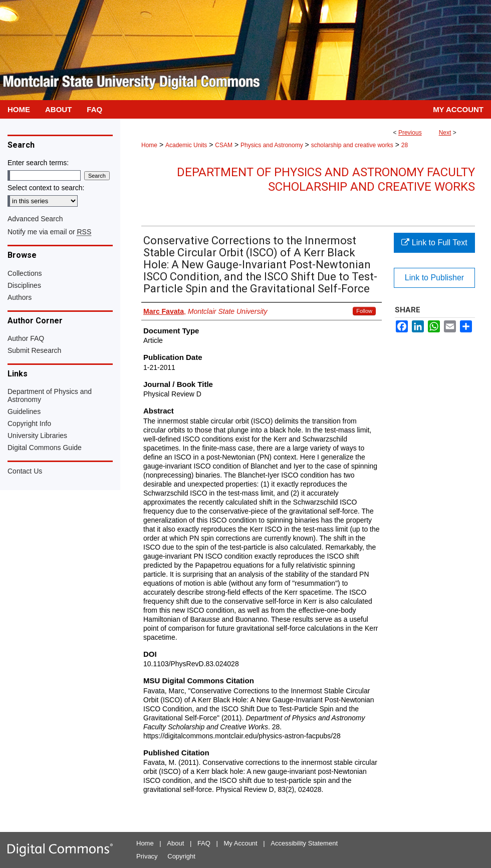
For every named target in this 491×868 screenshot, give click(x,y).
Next (445, 133)
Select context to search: (46, 188)
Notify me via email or (49, 232)
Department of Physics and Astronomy (50, 395)
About (175, 843)
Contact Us (25, 471)
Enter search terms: (38, 163)
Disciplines (24, 285)
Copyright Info (29, 423)
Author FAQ (26, 338)
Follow (364, 311)
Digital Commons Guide (45, 448)
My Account (241, 843)
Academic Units (186, 145)
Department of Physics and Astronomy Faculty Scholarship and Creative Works (326, 179)
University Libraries (37, 436)
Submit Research (34, 350)
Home (149, 145)
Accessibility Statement (304, 843)
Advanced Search (35, 219)
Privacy (147, 856)
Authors (20, 297)
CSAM (224, 145)
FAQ (204, 843)
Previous (410, 133)
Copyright (181, 856)
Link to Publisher (434, 278)
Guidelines (24, 411)
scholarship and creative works (352, 145)
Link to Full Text (434, 243)
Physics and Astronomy (272, 145)
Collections (25, 273)
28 (405, 145)
